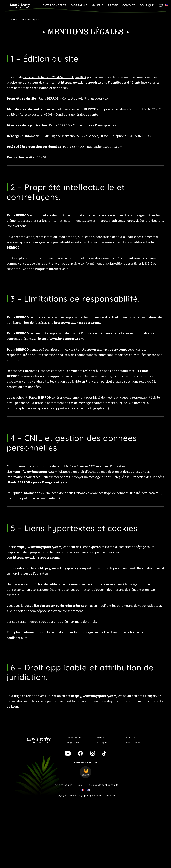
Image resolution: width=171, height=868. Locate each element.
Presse (113, 5)
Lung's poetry (20, 5)
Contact (129, 5)
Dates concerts (54, 5)
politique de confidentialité (41, 498)
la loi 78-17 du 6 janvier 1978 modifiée (82, 466)
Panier (161, 5)
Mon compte (133, 742)
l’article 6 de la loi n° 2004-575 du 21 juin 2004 (55, 77)
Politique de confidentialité (103, 785)
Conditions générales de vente (77, 114)
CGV (80, 785)
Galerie (98, 5)
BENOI (41, 157)
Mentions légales (62, 785)
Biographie (79, 5)
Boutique (147, 5)
